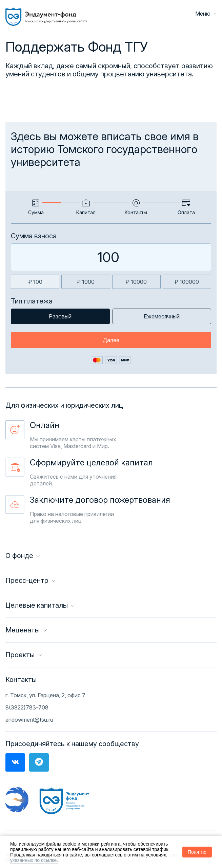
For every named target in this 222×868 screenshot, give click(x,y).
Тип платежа (32, 301)
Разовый (60, 316)
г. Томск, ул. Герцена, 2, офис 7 (45, 695)
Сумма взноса (34, 236)
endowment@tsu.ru (29, 720)
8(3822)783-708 (27, 707)
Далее (111, 340)
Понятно (197, 852)
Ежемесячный (162, 316)
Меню (206, 14)
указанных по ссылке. (34, 860)
